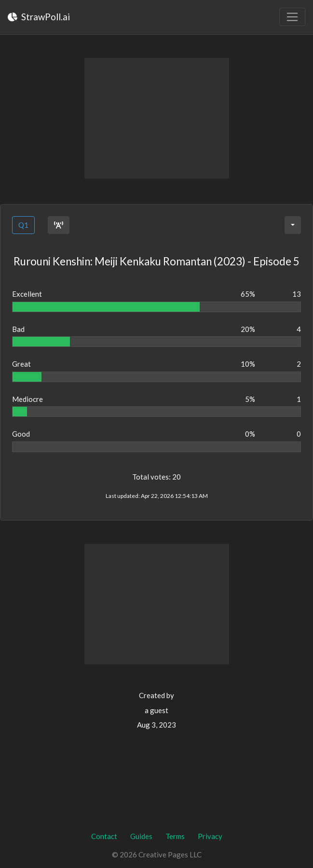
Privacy (210, 836)
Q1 (23, 225)
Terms (175, 836)
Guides (141, 836)
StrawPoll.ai (39, 17)
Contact (104, 836)
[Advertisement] (157, 118)
